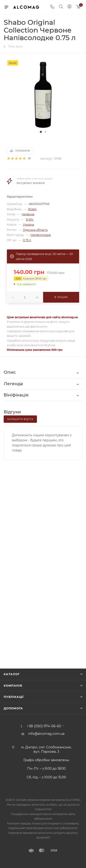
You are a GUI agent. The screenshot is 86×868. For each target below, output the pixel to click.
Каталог (12, 674)
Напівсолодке (41, 235)
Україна (28, 225)
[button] (41, 132)
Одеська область (35, 230)
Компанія (13, 686)
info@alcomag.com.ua (46, 734)
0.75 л (27, 240)
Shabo (32, 209)
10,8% (29, 220)
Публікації (14, 697)
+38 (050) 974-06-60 (44, 726)
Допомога (13, 708)
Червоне (28, 214)
